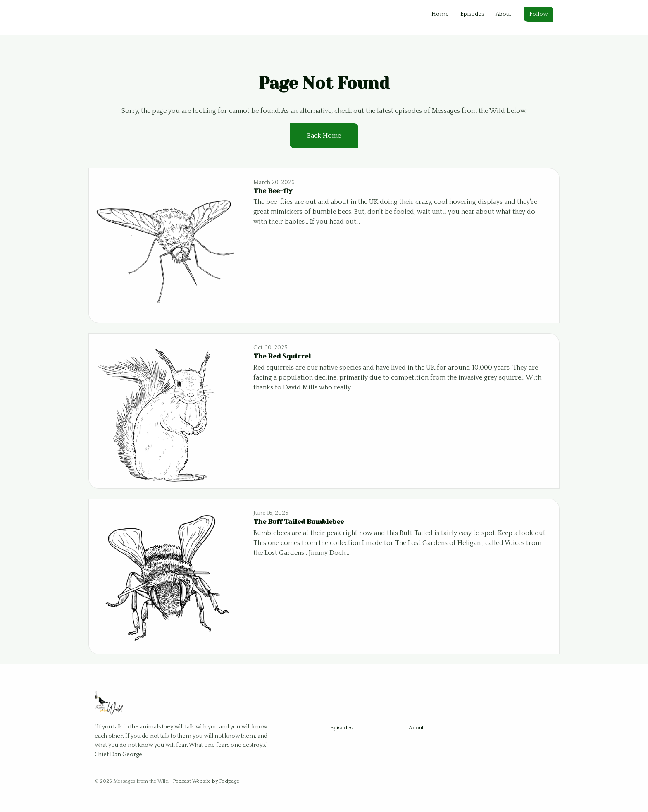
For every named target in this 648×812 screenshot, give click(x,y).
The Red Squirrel (282, 356)
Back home (324, 136)
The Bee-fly (273, 191)
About (503, 14)
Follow (538, 14)
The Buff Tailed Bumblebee (299, 522)
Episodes (472, 14)
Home (440, 14)
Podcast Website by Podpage (206, 781)
